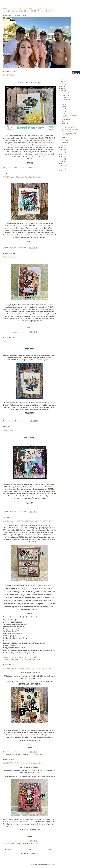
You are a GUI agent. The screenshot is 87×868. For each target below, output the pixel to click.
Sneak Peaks (35, 843)
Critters (16, 660)
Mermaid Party (47, 223)
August (64, 102)
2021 (62, 145)
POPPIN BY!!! (10, 75)
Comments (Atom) (33, 854)
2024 (62, 86)
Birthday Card (11, 754)
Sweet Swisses (10, 257)
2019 (62, 150)
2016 (62, 157)
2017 (62, 154)
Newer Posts (8, 849)
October (64, 97)
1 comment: (22, 167)
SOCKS (14, 360)
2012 (62, 166)
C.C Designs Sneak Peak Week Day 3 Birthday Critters (27, 668)
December (65, 93)
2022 (62, 91)
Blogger (55, 864)
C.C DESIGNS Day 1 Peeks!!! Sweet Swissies (24, 763)
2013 (62, 163)
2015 (62, 159)
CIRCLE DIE (51, 822)
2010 (62, 170)
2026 (62, 82)
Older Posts (51, 849)
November (65, 95)
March (64, 138)
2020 (62, 147)
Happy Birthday (23, 660)
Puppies (41, 754)
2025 (62, 84)
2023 (62, 89)
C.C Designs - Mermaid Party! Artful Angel (22, 177)
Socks (6, 341)
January (64, 142)
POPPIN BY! (47, 138)
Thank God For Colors (28, 10)
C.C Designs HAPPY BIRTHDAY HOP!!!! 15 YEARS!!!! (29, 521)
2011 (62, 168)
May (63, 109)
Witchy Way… (10, 430)
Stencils (38, 660)
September (65, 100)
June (64, 107)
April (64, 111)
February (65, 140)
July (63, 104)
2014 (62, 161)
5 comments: (23, 657)
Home (30, 849)
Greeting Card (26, 754)
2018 (62, 152)
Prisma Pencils (32, 660)
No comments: (23, 248)
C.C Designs (11, 660)
